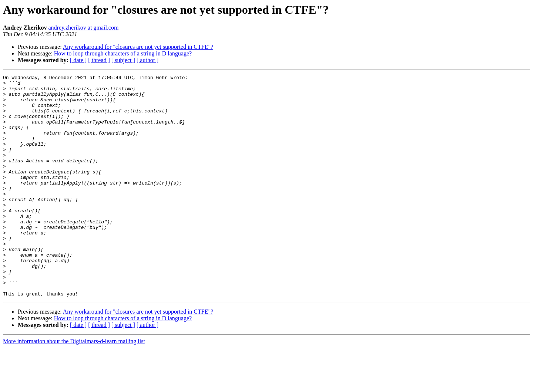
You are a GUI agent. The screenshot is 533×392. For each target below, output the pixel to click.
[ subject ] (123, 60)
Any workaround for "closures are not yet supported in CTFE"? (138, 47)
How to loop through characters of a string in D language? (123, 53)
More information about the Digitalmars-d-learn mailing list (74, 386)
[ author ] (148, 60)
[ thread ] (99, 60)
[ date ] (78, 60)
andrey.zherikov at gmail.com (83, 28)
